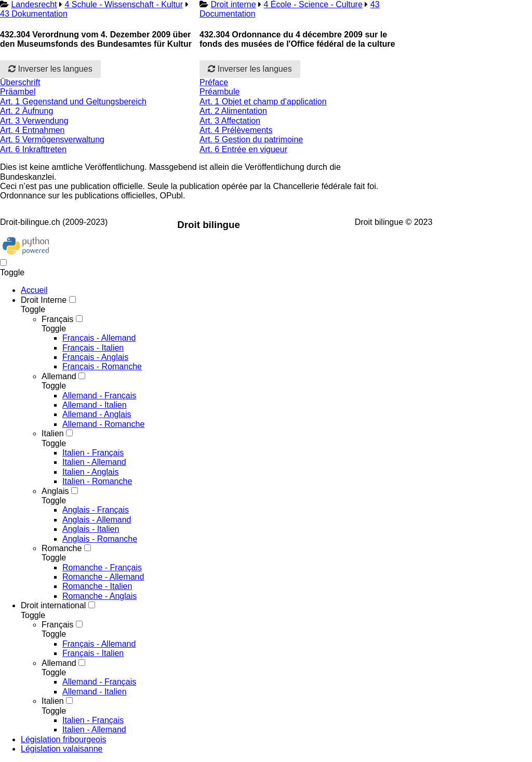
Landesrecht (34, 4)
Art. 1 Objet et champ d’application (263, 102)
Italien (53, 433)
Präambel (18, 92)
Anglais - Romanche (100, 539)
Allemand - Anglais (97, 414)
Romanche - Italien (97, 586)
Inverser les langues (50, 69)
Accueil (34, 290)
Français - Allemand (99, 338)
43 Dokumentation (34, 14)
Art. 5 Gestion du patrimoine (251, 139)
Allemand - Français (99, 396)
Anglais (55, 491)
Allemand (59, 376)
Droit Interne (44, 300)
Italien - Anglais (91, 472)
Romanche (62, 548)
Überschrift (20, 82)
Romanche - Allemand (103, 577)
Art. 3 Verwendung (34, 121)
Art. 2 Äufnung (26, 111)
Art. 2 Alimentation (233, 111)
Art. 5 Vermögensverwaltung (52, 139)
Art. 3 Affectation (230, 121)
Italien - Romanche (97, 481)
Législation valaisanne (62, 749)
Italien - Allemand (94, 462)
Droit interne (233, 4)
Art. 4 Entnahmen (32, 130)
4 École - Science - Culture (313, 4)
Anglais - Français (96, 510)
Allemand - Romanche (103, 424)
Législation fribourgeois (64, 739)
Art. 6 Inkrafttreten (33, 149)
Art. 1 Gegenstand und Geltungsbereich (73, 102)
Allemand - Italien (95, 405)
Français (57, 319)
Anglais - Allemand (97, 520)
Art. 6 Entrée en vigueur (243, 149)
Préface (214, 82)
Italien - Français (93, 453)
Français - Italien (93, 348)
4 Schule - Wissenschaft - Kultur (124, 4)
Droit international (53, 605)
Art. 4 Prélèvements (236, 130)
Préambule (220, 92)
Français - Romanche (102, 366)
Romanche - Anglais (99, 596)
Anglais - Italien (91, 529)
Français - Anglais (95, 357)
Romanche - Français (102, 567)
